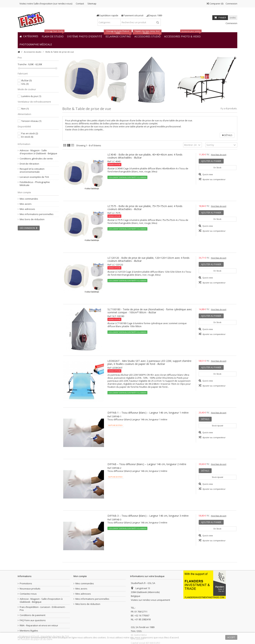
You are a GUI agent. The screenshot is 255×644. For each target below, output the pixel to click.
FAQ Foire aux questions (33, 620)
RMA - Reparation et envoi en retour (39, 625)
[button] (36, 44)
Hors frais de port (219, 155)
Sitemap (92, 4)
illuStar (26, 80)
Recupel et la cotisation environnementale (32, 170)
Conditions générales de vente (36, 159)
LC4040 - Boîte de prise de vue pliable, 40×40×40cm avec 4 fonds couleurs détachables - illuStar (145, 156)
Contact (80, 4)
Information (24, 144)
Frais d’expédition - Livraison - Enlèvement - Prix (43, 609)
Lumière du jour (31, 96)
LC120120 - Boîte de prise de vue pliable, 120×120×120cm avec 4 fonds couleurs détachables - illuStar (148, 259)
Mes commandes (29, 199)
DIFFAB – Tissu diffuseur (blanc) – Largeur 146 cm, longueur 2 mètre (147, 464)
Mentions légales (29, 631)
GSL (25, 84)
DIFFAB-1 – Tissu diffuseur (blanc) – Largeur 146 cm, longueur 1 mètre (148, 413)
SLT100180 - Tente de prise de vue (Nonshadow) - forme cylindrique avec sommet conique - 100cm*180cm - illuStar (150, 311)
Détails (227, 135)
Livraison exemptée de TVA (34, 177)
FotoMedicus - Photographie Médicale (35, 184)
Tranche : (23, 64)
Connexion (231, 4)
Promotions (26, 584)
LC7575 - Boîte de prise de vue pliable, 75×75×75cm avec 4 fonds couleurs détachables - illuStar (145, 208)
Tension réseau (31, 121)
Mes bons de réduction (32, 219)
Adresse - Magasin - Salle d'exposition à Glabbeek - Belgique (38, 152)
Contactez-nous (28, 594)
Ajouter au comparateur (214, 179)
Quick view (207, 174)
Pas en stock (30, 133)
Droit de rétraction (29, 164)
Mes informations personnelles (37, 214)
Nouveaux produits (30, 589)
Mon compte (24, 192)
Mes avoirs (26, 204)
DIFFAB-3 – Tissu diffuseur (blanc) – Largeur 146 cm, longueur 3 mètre (148, 516)
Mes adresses (27, 209)
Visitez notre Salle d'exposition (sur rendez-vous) (46, 4)
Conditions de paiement (32, 615)
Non (25, 109)
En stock (27, 137)
